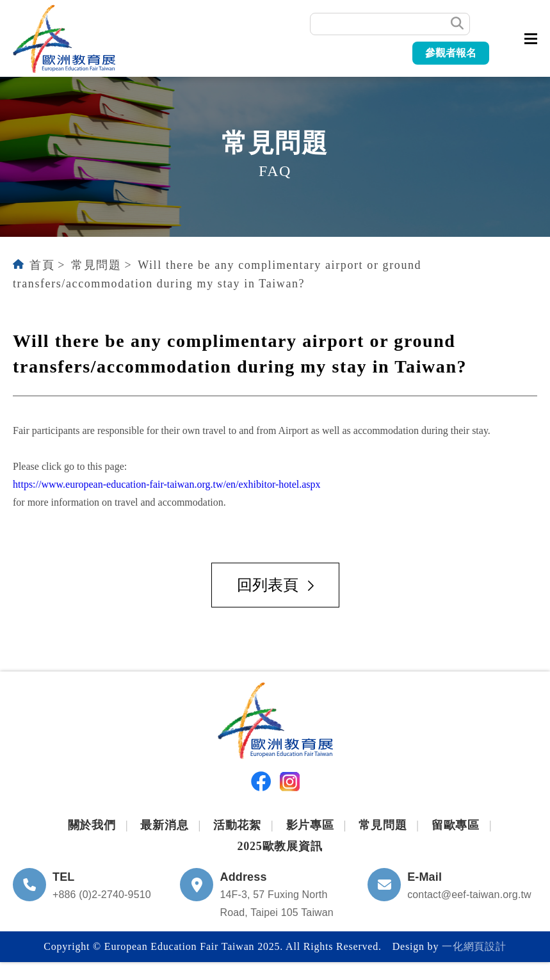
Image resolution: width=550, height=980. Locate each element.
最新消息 (164, 825)
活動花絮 (237, 825)
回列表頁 (275, 585)
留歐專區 (456, 825)
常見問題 (96, 265)
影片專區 (310, 825)
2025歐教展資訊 (279, 846)
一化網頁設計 (474, 946)
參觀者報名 (451, 53)
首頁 (42, 265)
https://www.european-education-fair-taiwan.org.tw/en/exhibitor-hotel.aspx (167, 484)
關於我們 (92, 825)
